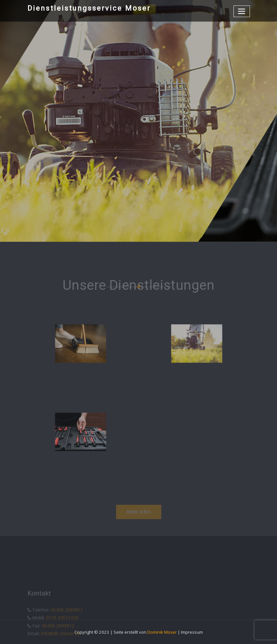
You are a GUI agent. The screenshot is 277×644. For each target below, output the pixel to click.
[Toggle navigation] (242, 11)
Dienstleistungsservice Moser (89, 8)
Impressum (192, 632)
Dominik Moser (162, 632)
